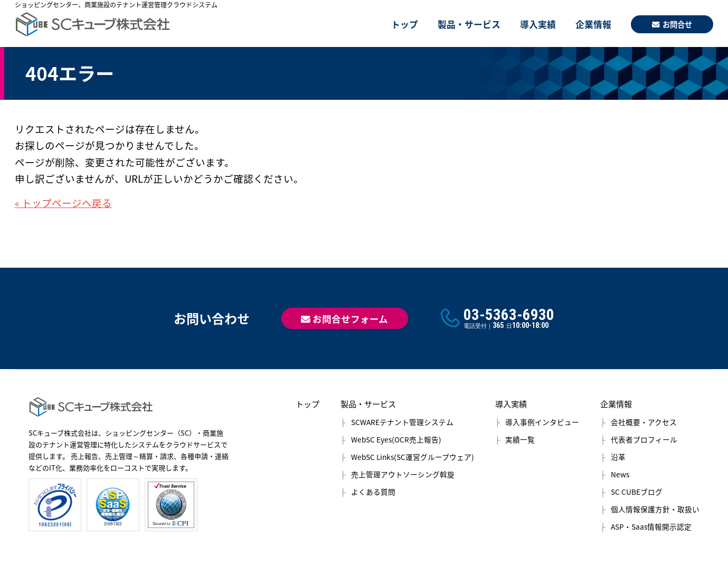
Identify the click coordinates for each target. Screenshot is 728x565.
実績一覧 (520, 439)
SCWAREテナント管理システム (402, 422)
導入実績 (538, 24)
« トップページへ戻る (63, 203)
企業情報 (593, 24)
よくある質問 (373, 492)
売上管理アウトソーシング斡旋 (403, 474)
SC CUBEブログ (637, 492)
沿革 (618, 457)
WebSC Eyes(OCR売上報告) (396, 439)
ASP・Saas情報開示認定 (651, 526)
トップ (405, 24)
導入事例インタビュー (542, 422)
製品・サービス (469, 24)
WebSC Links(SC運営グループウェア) (413, 457)
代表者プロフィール (644, 439)
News (620, 474)
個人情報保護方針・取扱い (655, 509)
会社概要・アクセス (644, 422)
